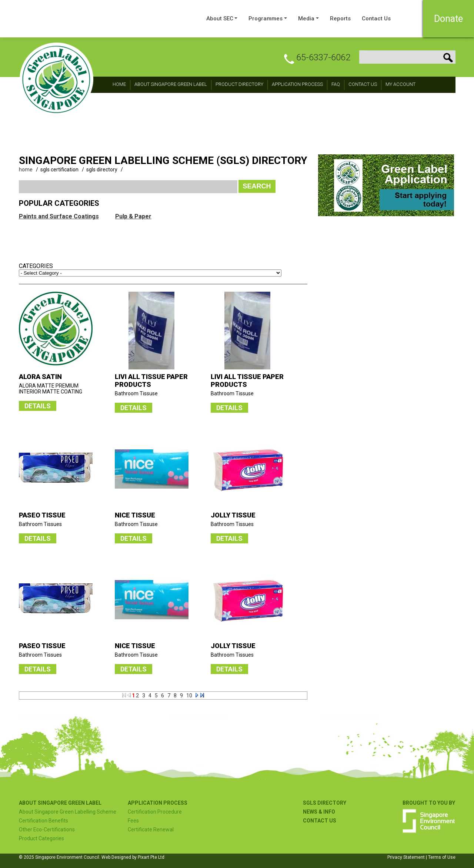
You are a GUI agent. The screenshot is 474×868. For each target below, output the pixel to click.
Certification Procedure (155, 812)
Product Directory (239, 84)
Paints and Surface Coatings (59, 216)
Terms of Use (442, 857)
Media (306, 19)
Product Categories (41, 838)
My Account (400, 84)
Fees (133, 821)
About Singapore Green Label (171, 84)
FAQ (336, 84)
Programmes (266, 19)
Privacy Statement (406, 857)
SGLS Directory (325, 803)
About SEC (220, 19)
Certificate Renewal (151, 830)
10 (189, 696)
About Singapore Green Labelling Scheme (68, 812)
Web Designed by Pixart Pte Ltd (133, 857)
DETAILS (38, 406)
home (26, 170)
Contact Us (376, 19)
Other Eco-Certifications (47, 830)
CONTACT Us (363, 84)
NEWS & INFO (319, 812)
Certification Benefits (44, 821)
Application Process (297, 84)
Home (119, 84)
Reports (340, 19)
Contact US (320, 821)
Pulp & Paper (133, 216)
